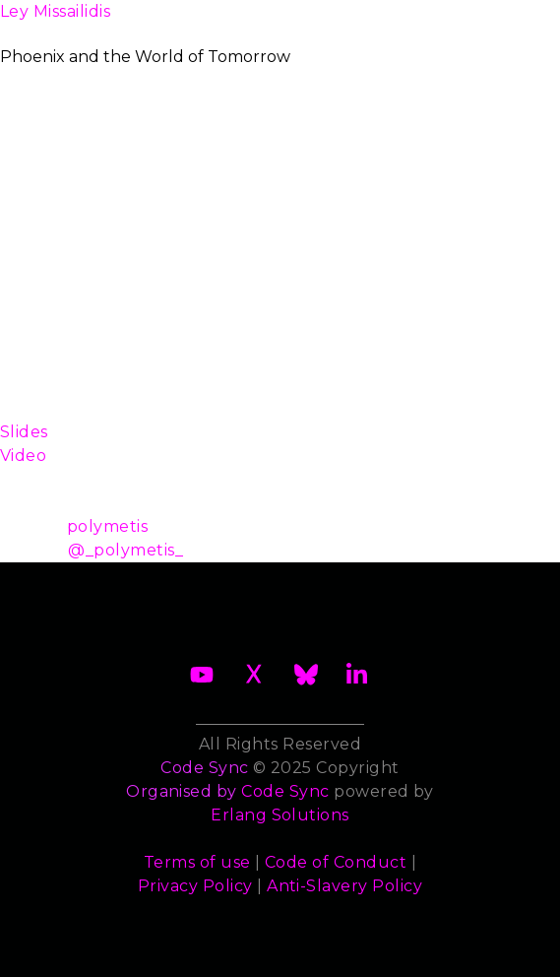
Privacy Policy (195, 886)
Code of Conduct (336, 862)
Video (23, 456)
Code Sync (285, 791)
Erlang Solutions (280, 815)
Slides (24, 432)
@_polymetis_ (125, 550)
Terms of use (197, 862)
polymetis (107, 526)
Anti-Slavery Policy (344, 886)
